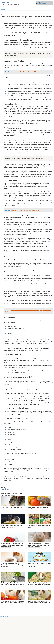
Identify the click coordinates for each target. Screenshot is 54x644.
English (3, 9)
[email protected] (42, 4)
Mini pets (6, 2)
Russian (2, 643)
